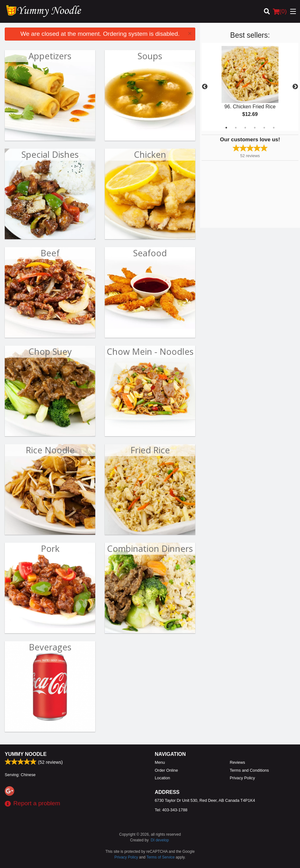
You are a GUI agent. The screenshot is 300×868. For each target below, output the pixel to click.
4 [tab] (255, 128)
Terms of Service (161, 857)
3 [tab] (245, 128)
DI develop (160, 840)
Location (162, 778)
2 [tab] (236, 128)
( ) (280, 11)
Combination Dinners (150, 549)
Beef (50, 253)
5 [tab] (264, 128)
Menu (160, 762)
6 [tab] (274, 128)
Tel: (171, 810)
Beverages (50, 647)
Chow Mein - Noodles (150, 351)
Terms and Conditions (249, 770)
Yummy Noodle (26, 754)
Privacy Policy (242, 778)
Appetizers (50, 56)
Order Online (166, 770)
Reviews (237, 762)
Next (295, 87)
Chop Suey (50, 351)
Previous (205, 87)
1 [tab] (226, 128)
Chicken (150, 154)
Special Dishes (50, 154)
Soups (150, 56)
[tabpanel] (250, 87)
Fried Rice (150, 450)
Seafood (150, 253)
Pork (50, 549)
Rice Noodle (50, 450)
